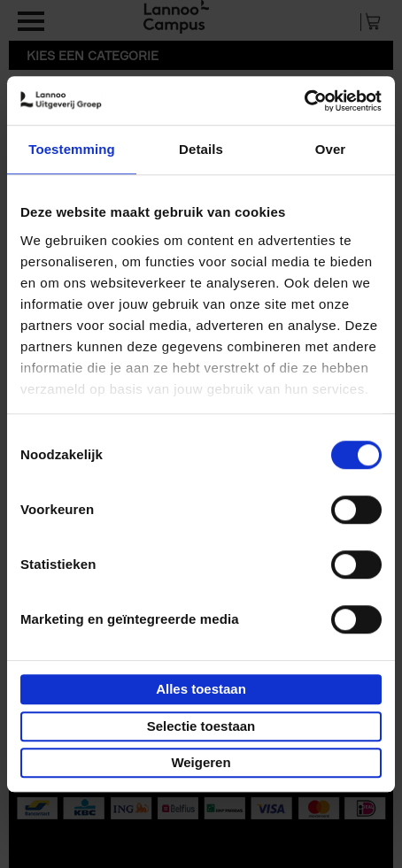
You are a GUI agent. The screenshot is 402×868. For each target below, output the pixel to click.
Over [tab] (331, 149)
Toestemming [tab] (72, 149)
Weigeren (201, 762)
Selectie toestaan (201, 726)
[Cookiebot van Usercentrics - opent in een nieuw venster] (304, 101)
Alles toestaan (201, 689)
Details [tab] (201, 149)
